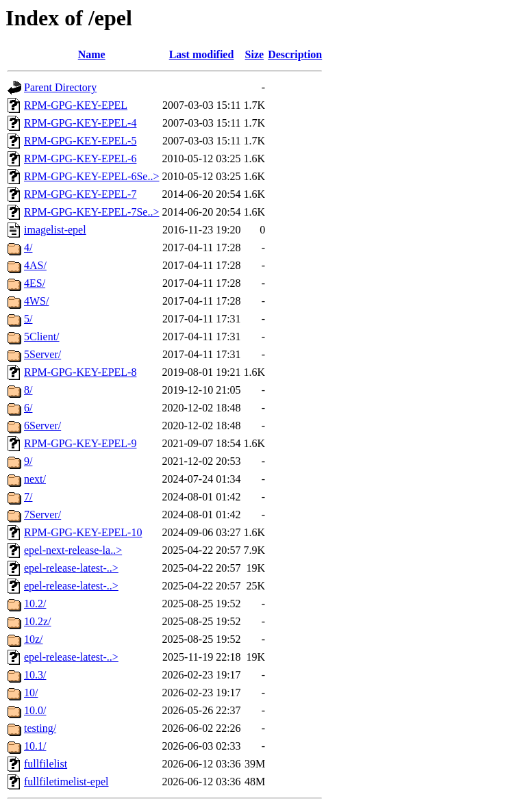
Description (295, 54)
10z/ (34, 639)
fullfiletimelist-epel (66, 782)
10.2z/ (38, 621)
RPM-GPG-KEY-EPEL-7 (80, 194)
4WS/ (36, 301)
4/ (28, 248)
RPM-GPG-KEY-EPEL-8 (80, 372)
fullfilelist (46, 764)
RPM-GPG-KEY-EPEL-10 (83, 532)
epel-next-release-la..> (73, 550)
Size (255, 54)
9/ (28, 461)
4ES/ (35, 283)
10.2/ (35, 604)
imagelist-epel (55, 230)
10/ (31, 693)
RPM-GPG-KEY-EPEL (76, 105)
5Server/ (42, 354)
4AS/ (35, 265)
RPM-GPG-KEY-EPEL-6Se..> (91, 176)
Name (92, 54)
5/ (28, 319)
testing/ (40, 728)
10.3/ (35, 675)
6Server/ (42, 426)
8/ (28, 390)
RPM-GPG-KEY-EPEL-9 (80, 443)
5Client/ (42, 337)
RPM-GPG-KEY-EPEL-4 (80, 123)
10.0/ (35, 710)
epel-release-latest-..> (71, 568)
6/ (28, 408)
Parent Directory (60, 87)
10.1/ (35, 746)
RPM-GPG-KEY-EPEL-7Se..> (91, 212)
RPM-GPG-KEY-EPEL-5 (80, 141)
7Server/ (42, 515)
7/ (28, 497)
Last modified (202, 54)
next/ (35, 479)
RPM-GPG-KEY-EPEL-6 (80, 158)
